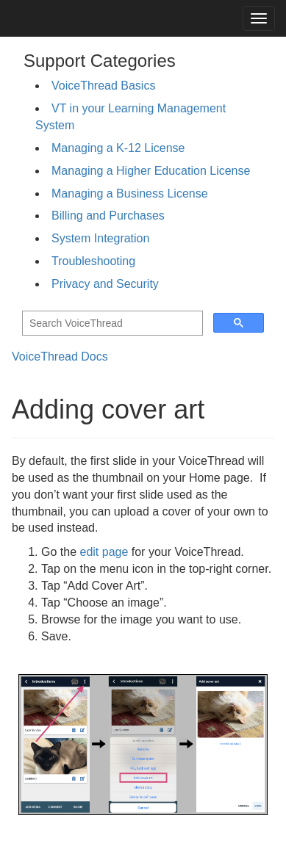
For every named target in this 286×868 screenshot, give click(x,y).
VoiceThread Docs (60, 357)
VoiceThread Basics (103, 86)
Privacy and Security (105, 284)
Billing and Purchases (108, 216)
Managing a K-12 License (118, 148)
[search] (111, 323)
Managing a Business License (130, 194)
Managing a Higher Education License (151, 171)
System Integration (100, 238)
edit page (104, 552)
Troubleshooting (93, 261)
